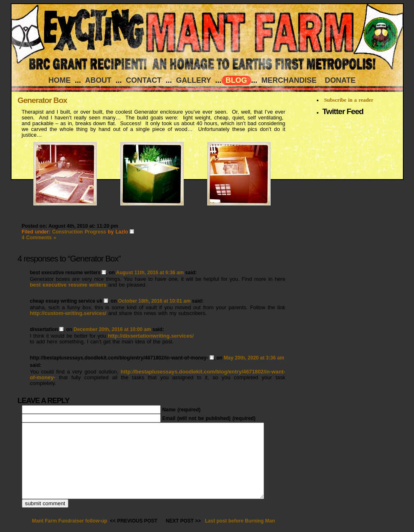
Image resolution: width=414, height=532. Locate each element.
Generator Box (42, 100)
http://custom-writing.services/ (68, 313)
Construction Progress (79, 232)
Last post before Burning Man (240, 521)
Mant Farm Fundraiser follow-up (69, 521)
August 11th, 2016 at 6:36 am (150, 273)
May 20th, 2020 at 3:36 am (254, 358)
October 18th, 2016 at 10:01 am (154, 301)
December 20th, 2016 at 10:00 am (112, 329)
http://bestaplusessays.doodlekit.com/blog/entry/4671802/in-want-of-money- (158, 374)
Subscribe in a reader (349, 100)
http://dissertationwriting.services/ (151, 336)
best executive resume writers (68, 285)
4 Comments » (39, 238)
